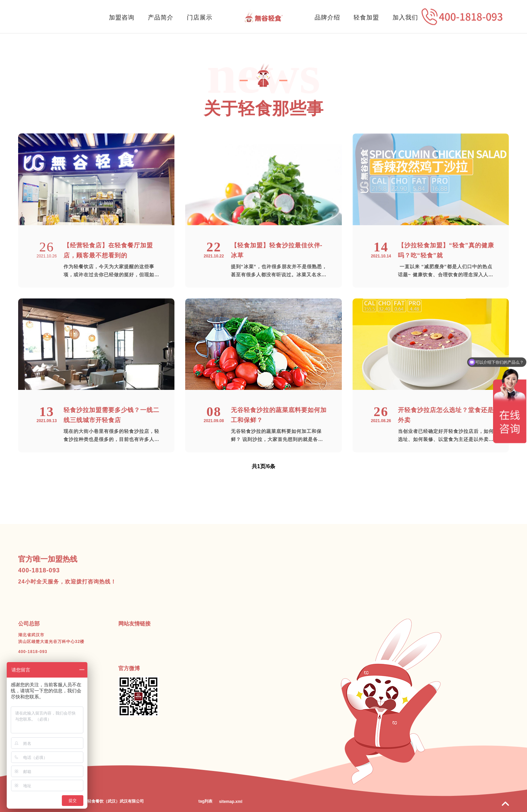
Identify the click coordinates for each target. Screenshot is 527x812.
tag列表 (205, 801)
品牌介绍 (327, 17)
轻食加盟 (366, 17)
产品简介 (161, 17)
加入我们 (405, 17)
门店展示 (200, 17)
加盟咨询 (122, 17)
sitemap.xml (231, 802)
